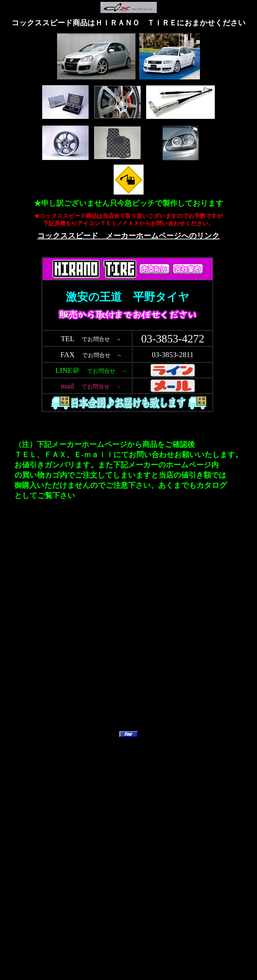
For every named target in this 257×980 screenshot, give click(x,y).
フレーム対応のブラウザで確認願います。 (128, 342)
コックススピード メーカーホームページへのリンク (128, 236)
